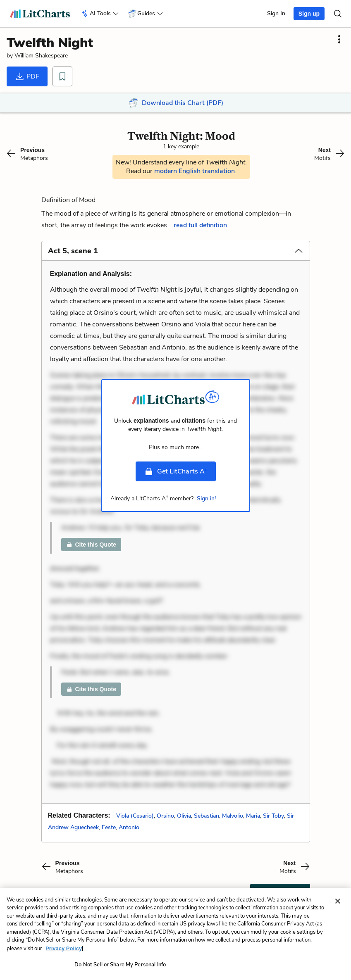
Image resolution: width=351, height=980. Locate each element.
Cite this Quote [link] (91, 545)
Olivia (184, 816)
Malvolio (233, 816)
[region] (175, 934)
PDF (27, 76)
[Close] (338, 901)
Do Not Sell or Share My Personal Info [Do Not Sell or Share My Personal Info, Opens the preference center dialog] (120, 965)
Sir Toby (273, 816)
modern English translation (195, 171)
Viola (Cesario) (135, 816)
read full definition (200, 225)
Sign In (276, 13)
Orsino (165, 816)
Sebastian (207, 816)
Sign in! (206, 498)
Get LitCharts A (176, 471)
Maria (253, 816)
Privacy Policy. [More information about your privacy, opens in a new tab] (64, 948)
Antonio (129, 827)
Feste (109, 827)
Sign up (309, 14)
